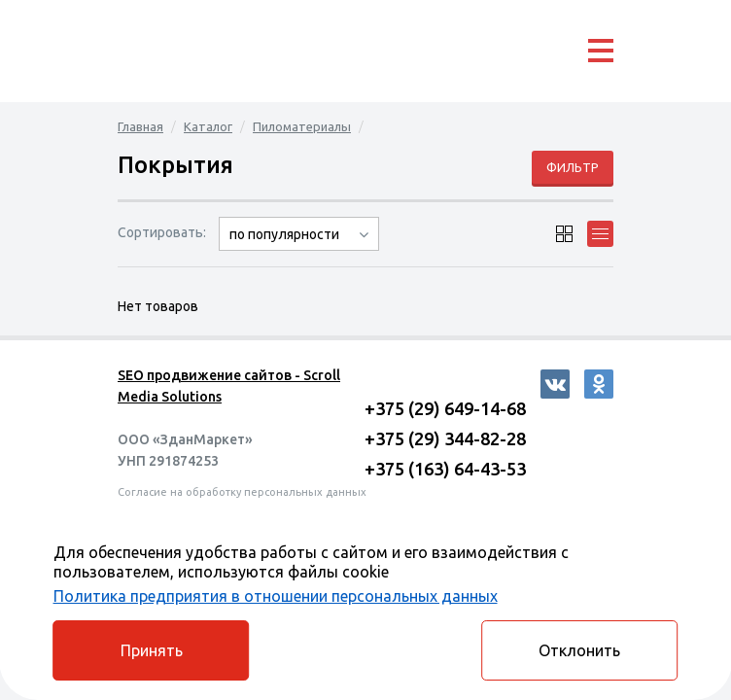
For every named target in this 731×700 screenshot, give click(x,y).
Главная (140, 126)
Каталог (208, 126)
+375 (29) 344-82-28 (445, 438)
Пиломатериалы (302, 126)
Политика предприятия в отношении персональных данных (276, 596)
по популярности (284, 234)
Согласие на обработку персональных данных (242, 492)
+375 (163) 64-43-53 (445, 469)
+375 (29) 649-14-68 (445, 408)
